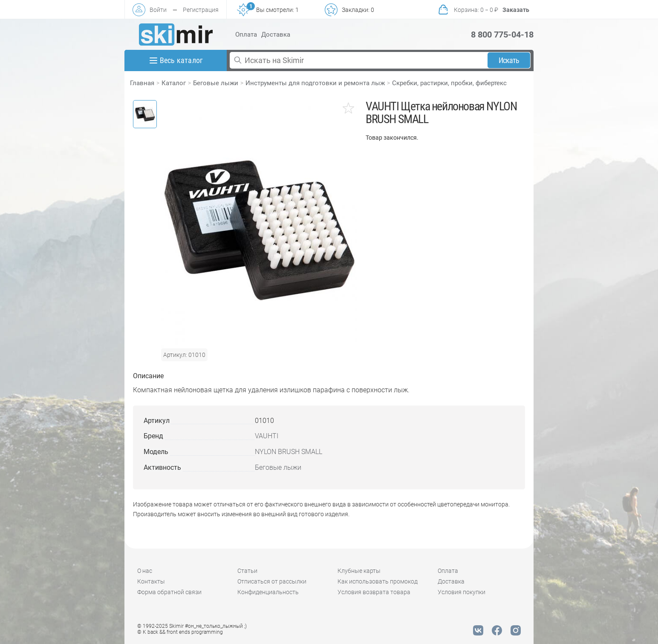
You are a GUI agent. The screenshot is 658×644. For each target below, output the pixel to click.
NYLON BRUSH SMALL (289, 452)
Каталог (174, 83)
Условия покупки (462, 592)
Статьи (247, 571)
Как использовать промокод (378, 581)
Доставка (276, 34)
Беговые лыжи (216, 83)
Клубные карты (359, 571)
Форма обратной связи (169, 592)
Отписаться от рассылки (272, 581)
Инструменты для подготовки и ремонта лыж (315, 83)
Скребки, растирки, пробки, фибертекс (449, 83)
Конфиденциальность (268, 592)
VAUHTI (267, 436)
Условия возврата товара (374, 592)
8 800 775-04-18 (502, 34)
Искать (509, 60)
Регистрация (201, 10)
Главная (142, 83)
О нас (145, 571)
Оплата (246, 34)
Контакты (151, 581)
